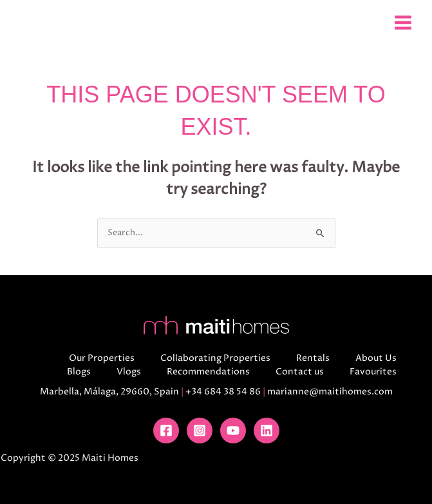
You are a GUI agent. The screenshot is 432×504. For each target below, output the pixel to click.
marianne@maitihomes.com (330, 392)
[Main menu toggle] (403, 22)
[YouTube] (233, 431)
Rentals (313, 358)
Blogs (79, 372)
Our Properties (102, 358)
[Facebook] (166, 431)
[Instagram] (200, 431)
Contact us (300, 372)
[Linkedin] (267, 431)
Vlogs (129, 372)
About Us (376, 358)
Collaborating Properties (215, 358)
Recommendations (208, 372)
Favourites (373, 372)
